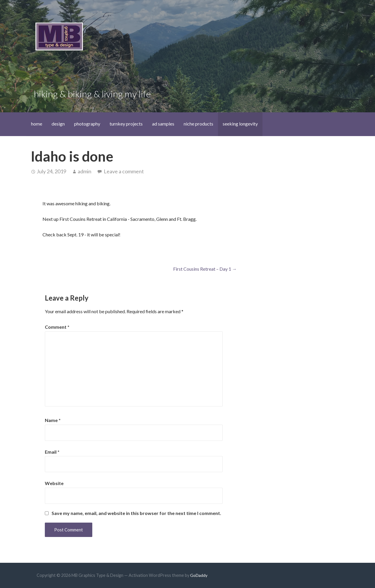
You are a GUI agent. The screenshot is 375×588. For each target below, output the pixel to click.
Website (54, 483)
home (37, 124)
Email (52, 452)
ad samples (163, 124)
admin (85, 171)
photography (87, 124)
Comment (57, 327)
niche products (198, 124)
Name (53, 420)
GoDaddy (199, 575)
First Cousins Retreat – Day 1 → (205, 269)
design (58, 124)
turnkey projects (126, 124)
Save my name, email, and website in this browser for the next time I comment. (136, 513)
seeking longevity (240, 124)
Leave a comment (124, 171)
